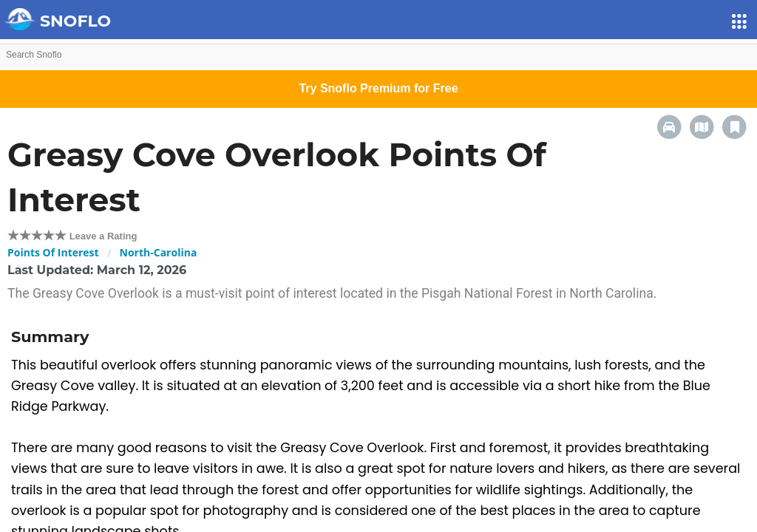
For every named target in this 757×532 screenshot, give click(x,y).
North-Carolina (159, 252)
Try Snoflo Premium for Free (378, 88)
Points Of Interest (53, 252)
